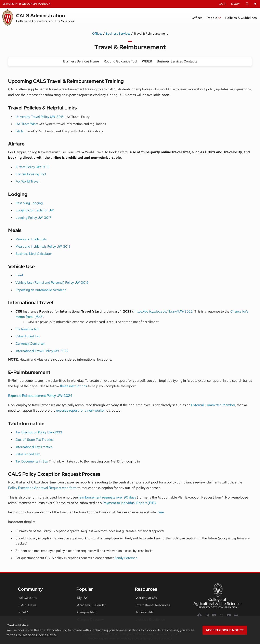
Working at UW (146, 598)
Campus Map (87, 612)
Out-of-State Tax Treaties (34, 440)
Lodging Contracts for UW (35, 210)
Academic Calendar (91, 605)
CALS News (27, 605)
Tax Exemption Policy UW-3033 (39, 432)
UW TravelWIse (26, 124)
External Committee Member (213, 405)
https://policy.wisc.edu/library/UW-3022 (164, 311)
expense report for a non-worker (80, 410)
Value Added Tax (28, 336)
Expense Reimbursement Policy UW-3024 (40, 396)
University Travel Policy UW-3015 (40, 117)
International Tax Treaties (34, 447)
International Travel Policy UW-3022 (42, 351)
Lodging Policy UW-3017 (33, 218)
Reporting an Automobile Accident (41, 290)
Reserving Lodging (29, 203)
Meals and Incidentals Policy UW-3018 (43, 247)
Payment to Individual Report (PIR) (129, 503)
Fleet (19, 275)
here (161, 512)
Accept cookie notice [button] (225, 630)
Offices (97, 34)
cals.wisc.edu (28, 598)
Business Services (118, 34)
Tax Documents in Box (32, 461)
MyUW (235, 4)
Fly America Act (27, 329)
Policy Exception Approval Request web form (42, 488)
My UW (82, 598)
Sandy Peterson (126, 558)
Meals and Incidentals (31, 239)
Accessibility (145, 612)
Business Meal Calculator (34, 254)
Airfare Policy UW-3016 (32, 167)
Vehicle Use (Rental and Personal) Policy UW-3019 (52, 283)
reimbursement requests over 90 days (107, 497)
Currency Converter (30, 344)
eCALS (24, 612)
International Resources (153, 605)
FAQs (19, 131)
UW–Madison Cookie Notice (36, 635)
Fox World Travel (27, 181)
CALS (223, 4)
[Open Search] (247, 4)
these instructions (73, 386)
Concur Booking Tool (31, 174)
